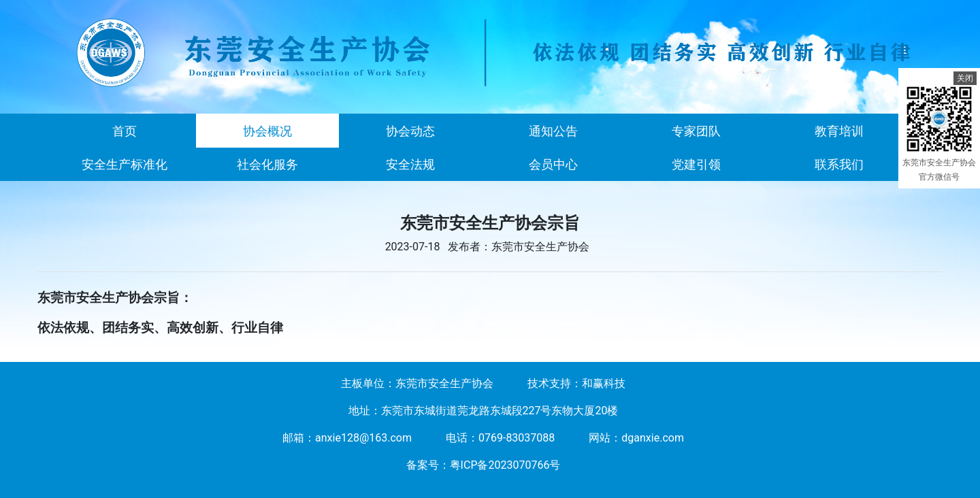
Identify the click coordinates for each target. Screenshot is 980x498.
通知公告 (553, 131)
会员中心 (553, 164)
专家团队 (696, 131)
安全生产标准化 (125, 164)
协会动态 (410, 131)
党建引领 (696, 164)
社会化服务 (267, 164)
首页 (125, 131)
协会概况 (267, 131)
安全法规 (410, 164)
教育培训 (839, 131)
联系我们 (839, 164)
